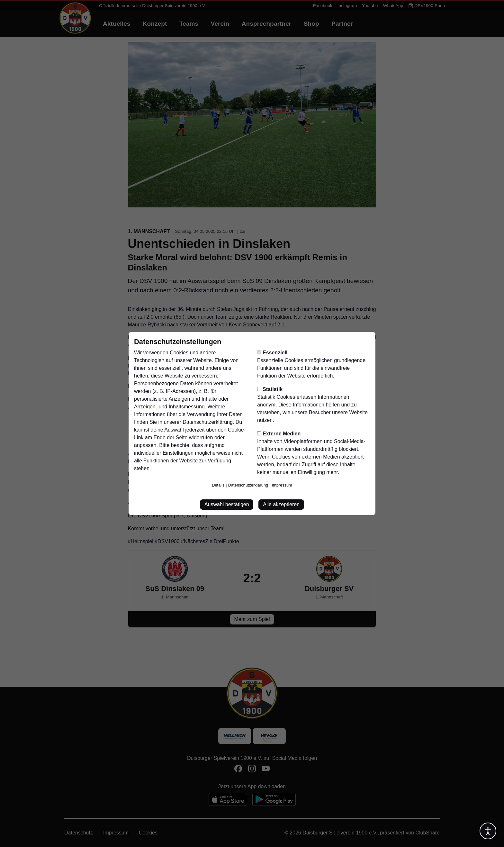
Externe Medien (279, 434)
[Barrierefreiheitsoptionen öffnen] (488, 831)
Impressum (282, 485)
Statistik (270, 389)
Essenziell (272, 353)
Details (218, 485)
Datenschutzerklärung (208, 422)
